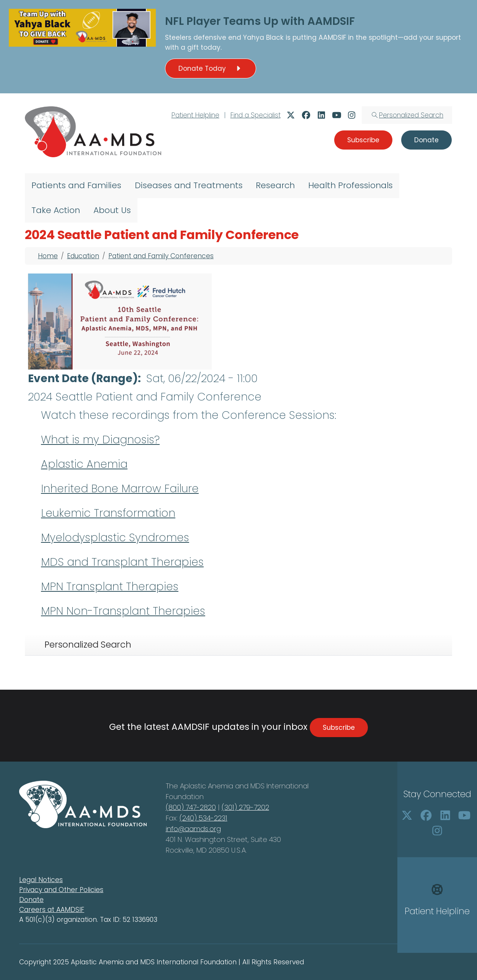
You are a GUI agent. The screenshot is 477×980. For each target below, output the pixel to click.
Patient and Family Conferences (161, 256)
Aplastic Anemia (84, 464)
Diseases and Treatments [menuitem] (189, 185)
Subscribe (339, 728)
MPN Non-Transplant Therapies (123, 611)
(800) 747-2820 (191, 807)
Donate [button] (426, 140)
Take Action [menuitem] (56, 210)
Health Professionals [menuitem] (350, 185)
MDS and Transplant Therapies (122, 562)
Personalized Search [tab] (88, 645)
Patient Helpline (195, 115)
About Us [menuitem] (112, 210)
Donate (31, 900)
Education (83, 256)
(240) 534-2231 (203, 818)
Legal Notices (41, 880)
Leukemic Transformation (108, 513)
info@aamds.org (193, 829)
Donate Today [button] (211, 68)
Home (48, 256)
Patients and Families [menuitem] (76, 185)
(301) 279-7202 (245, 807)
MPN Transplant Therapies (110, 587)
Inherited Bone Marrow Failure (120, 489)
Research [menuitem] (275, 185)
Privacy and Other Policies (61, 890)
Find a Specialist (256, 115)
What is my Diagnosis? (100, 440)
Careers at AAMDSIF (52, 910)
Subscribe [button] (363, 140)
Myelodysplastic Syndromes (115, 538)
